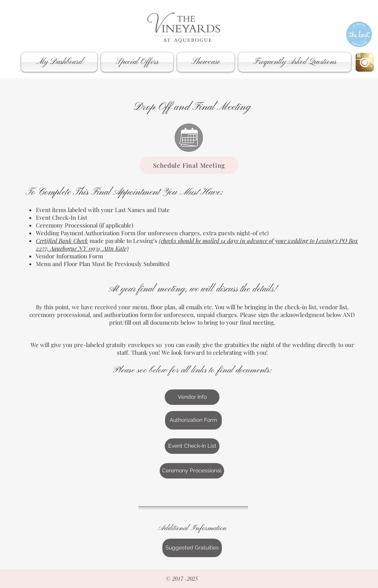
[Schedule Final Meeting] (189, 165)
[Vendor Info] (192, 397)
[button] (60, 62)
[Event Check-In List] (192, 446)
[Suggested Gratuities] (192, 548)
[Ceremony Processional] (192, 471)
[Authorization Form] (193, 420)
